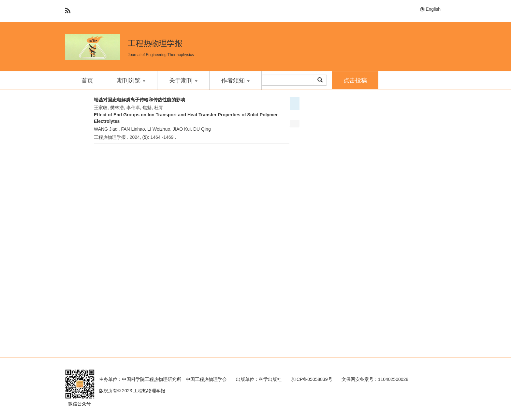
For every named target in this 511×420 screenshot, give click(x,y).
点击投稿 (355, 80)
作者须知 (235, 80)
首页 (87, 80)
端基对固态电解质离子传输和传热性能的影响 (139, 100)
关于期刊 (183, 80)
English (431, 9)
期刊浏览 (131, 80)
